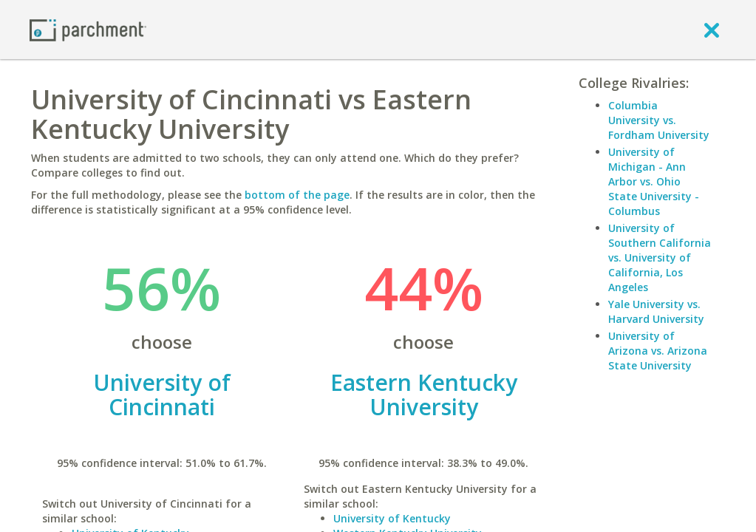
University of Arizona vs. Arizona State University (658, 351)
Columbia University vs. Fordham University (659, 120)
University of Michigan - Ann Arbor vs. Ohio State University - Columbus (654, 181)
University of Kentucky (392, 518)
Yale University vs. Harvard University (656, 311)
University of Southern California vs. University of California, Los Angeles (660, 258)
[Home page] (88, 29)
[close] (712, 30)
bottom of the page (297, 195)
